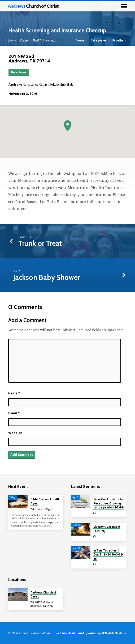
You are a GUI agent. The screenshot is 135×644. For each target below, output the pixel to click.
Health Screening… (45, 40)
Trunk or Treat (40, 243)
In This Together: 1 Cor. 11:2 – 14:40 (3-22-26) (108, 555)
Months (120, 41)
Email (14, 413)
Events (24, 40)
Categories (100, 41)
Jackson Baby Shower (47, 277)
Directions (19, 72)
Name (14, 393)
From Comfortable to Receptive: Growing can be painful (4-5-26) (108, 503)
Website (15, 433)
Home (12, 40)
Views (82, 41)
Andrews (33, 6)
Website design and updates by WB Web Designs (91, 633)
